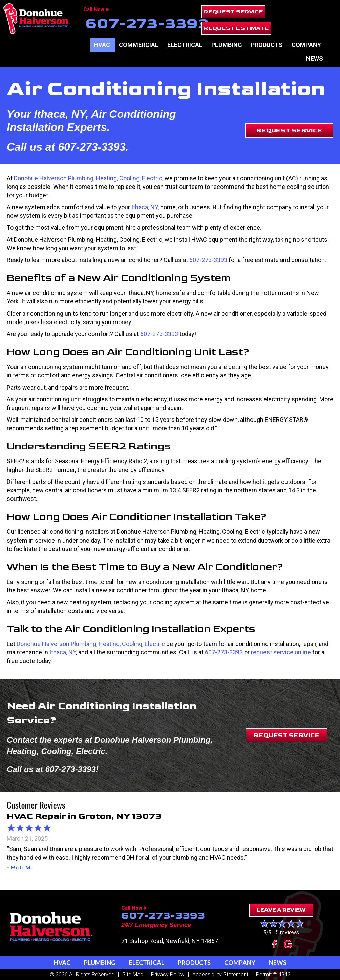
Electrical (185, 45)
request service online (281, 652)
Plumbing (227, 45)
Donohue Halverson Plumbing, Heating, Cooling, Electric (88, 178)
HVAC (102, 45)
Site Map (133, 974)
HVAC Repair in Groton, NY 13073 (84, 816)
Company (306, 45)
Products (267, 45)
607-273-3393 (147, 24)
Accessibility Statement (220, 974)
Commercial (139, 45)
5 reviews (287, 932)
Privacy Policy (168, 974)
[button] (233, 12)
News (315, 58)
